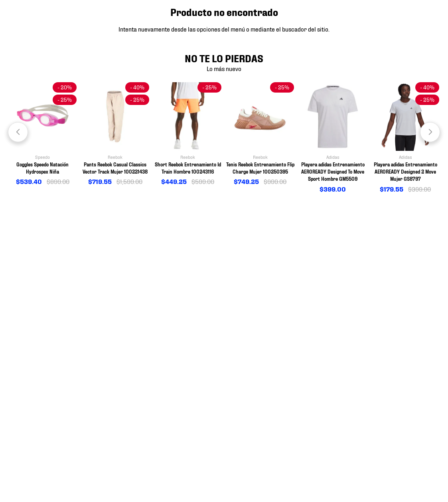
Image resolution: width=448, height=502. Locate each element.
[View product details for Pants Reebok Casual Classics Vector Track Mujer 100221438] (115, 134)
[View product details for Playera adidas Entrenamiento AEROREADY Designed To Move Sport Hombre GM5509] (333, 138)
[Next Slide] (430, 132)
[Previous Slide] (18, 132)
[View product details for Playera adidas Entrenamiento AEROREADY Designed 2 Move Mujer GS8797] (405, 138)
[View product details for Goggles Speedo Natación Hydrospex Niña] (43, 134)
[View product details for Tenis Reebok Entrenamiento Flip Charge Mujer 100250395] (260, 134)
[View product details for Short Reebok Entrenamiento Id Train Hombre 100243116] (188, 134)
